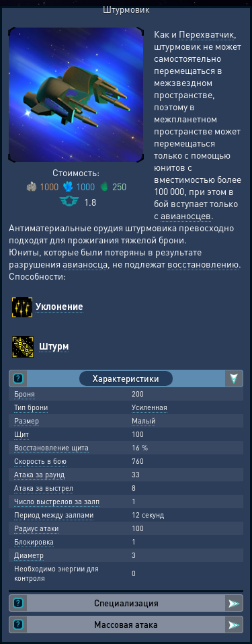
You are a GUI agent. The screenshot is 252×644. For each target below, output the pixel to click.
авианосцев (186, 215)
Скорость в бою (40, 461)
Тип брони (31, 407)
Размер (27, 421)
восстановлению (203, 264)
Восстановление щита (51, 448)
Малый (143, 421)
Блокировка (34, 542)
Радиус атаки (36, 528)
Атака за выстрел (44, 488)
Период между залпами (54, 515)
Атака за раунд (39, 475)
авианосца (85, 264)
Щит (22, 434)
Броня (25, 394)
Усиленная (150, 407)
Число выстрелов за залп (57, 501)
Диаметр (29, 555)
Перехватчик (206, 34)
